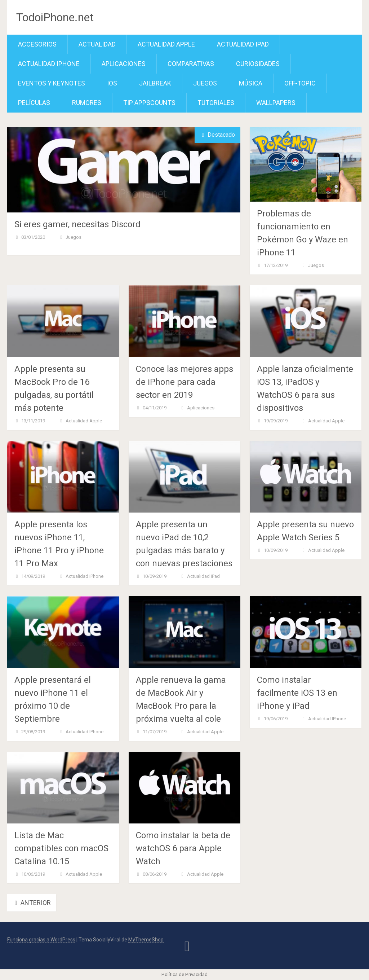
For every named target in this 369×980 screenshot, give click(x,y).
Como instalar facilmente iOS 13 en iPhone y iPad (297, 693)
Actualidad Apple (166, 44)
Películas (34, 103)
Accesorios (37, 44)
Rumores (87, 103)
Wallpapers (276, 103)
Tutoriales (216, 103)
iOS (112, 83)
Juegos (205, 83)
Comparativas (191, 64)
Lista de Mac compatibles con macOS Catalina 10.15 (61, 848)
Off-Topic (300, 83)
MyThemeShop (146, 940)
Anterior (32, 903)
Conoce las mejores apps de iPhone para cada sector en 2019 (184, 382)
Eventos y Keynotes (52, 83)
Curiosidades (258, 64)
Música (251, 83)
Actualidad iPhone (49, 64)
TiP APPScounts (149, 103)
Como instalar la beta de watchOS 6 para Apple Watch (183, 848)
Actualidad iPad (243, 44)
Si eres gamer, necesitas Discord (77, 224)
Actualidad (97, 44)
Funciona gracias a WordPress (41, 940)
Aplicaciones (124, 64)
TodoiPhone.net (55, 17)
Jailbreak (155, 83)
